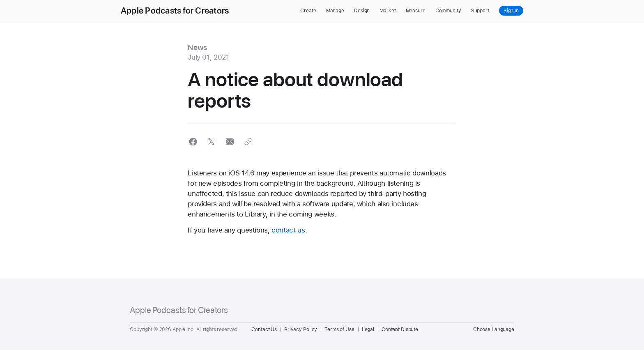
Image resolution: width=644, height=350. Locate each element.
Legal (368, 329)
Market (388, 11)
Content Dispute (400, 329)
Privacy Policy (301, 329)
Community (448, 11)
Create (308, 11)
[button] (193, 142)
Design (362, 11)
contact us (288, 230)
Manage (335, 11)
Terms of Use (339, 329)
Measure (416, 11)
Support (480, 11)
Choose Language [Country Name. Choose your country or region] (494, 329)
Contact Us (264, 329)
